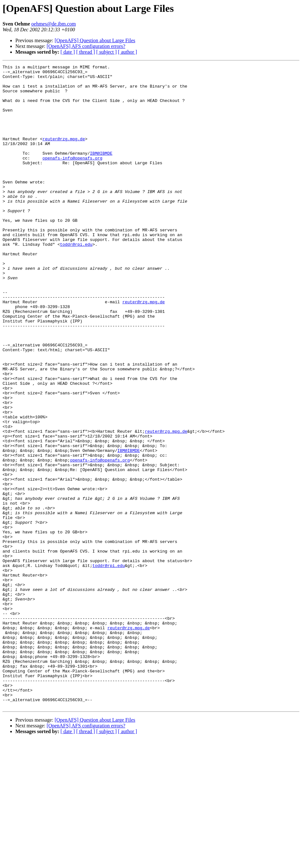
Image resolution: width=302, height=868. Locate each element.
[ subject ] (107, 52)
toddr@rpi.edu (76, 281)
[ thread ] (86, 52)
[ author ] (128, 52)
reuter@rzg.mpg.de (64, 154)
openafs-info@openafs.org (72, 177)
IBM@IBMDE (101, 171)
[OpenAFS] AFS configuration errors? (86, 46)
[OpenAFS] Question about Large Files (95, 40)
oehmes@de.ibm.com (54, 24)
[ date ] (68, 52)
